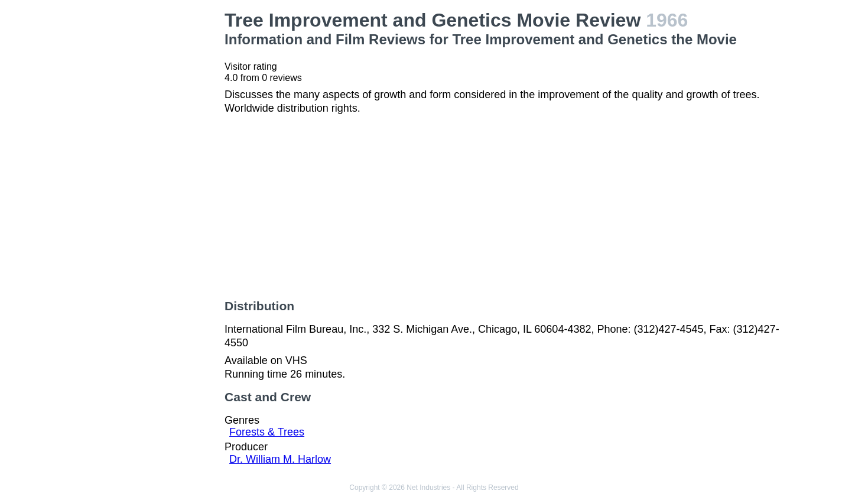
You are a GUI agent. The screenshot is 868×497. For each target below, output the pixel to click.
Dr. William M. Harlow (280, 459)
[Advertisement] (151, 187)
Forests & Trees (267, 432)
